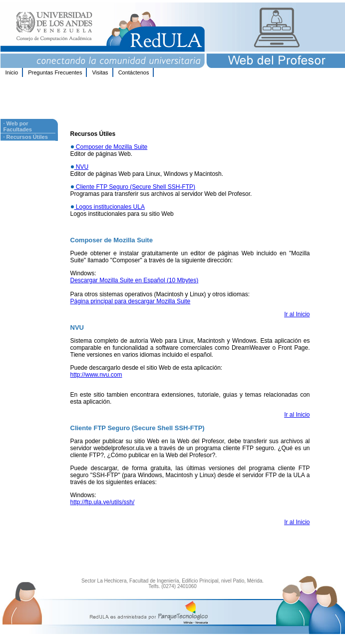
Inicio (12, 72)
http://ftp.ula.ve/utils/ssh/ (103, 502)
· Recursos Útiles (26, 137)
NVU (82, 167)
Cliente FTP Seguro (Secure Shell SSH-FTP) (135, 187)
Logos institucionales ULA (110, 207)
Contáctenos (134, 72)
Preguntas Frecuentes (55, 72)
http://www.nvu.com (96, 375)
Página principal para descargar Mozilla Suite (131, 301)
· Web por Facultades (18, 126)
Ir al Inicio (297, 314)
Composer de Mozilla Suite (111, 147)
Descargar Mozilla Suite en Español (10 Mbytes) (135, 280)
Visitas (100, 72)
